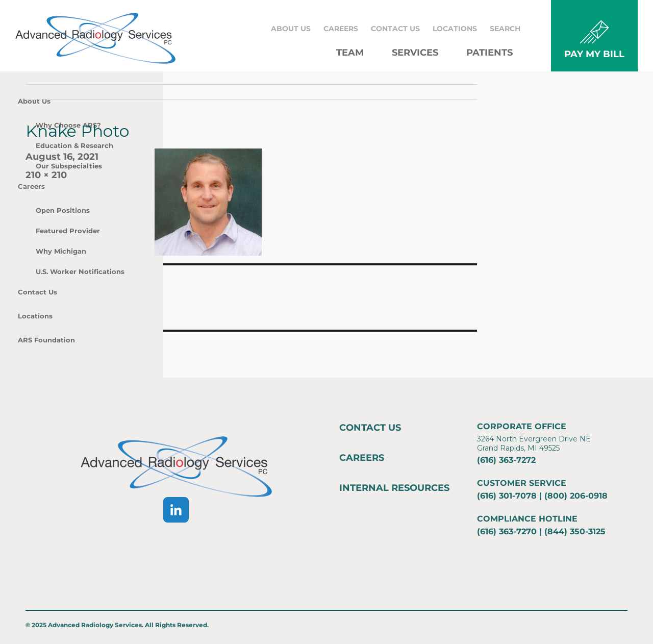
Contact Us (395, 29)
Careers (341, 29)
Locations (455, 29)
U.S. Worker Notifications (80, 271)
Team (350, 53)
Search (505, 29)
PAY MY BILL (594, 54)
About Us (291, 29)
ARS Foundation (46, 340)
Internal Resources (394, 488)
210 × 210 (46, 175)
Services (415, 53)
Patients (489, 53)
